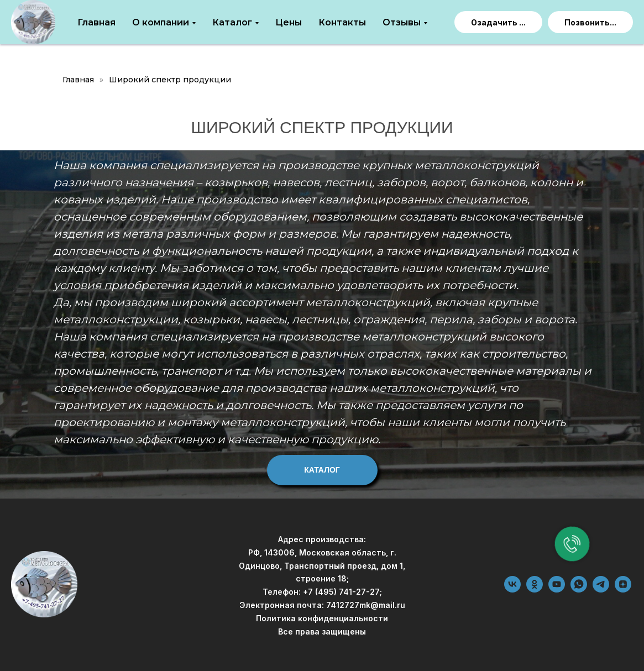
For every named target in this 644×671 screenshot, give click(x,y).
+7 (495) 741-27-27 (341, 592)
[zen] (623, 589)
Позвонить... (590, 22)
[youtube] (557, 589)
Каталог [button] (232, 22)
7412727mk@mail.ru (366, 605)
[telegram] (601, 589)
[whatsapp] (579, 589)
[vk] (512, 589)
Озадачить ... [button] (498, 22)
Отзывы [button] (402, 22)
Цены (289, 22)
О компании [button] (161, 22)
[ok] (535, 589)
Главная (96, 22)
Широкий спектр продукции (170, 80)
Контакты (342, 22)
